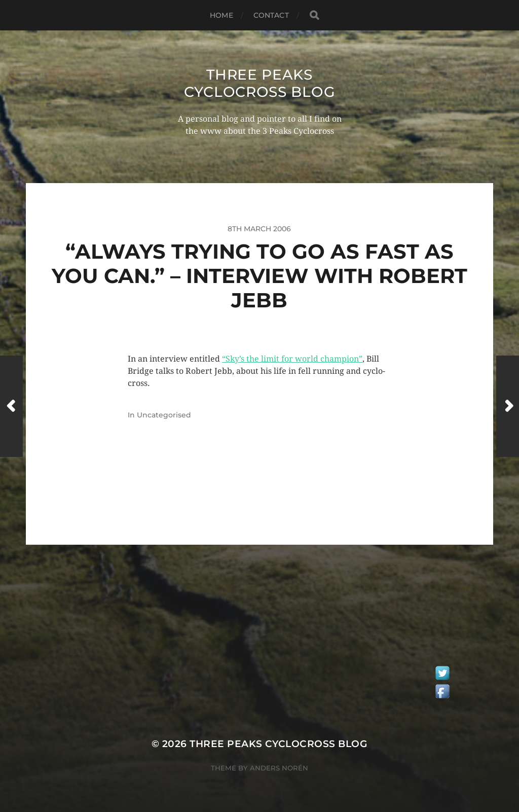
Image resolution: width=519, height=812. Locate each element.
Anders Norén (279, 768)
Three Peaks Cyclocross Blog (260, 83)
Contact (271, 15)
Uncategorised (164, 415)
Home (221, 15)
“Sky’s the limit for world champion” (292, 359)
